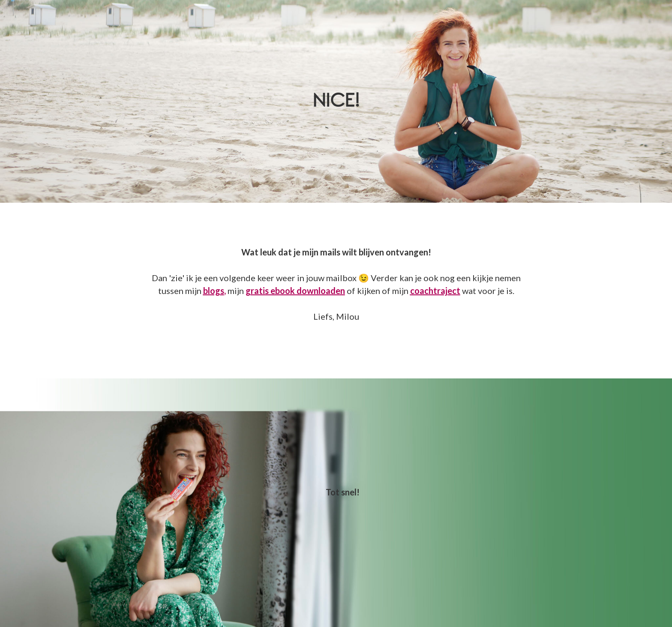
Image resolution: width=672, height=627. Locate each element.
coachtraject (435, 291)
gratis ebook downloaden (295, 291)
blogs (214, 291)
